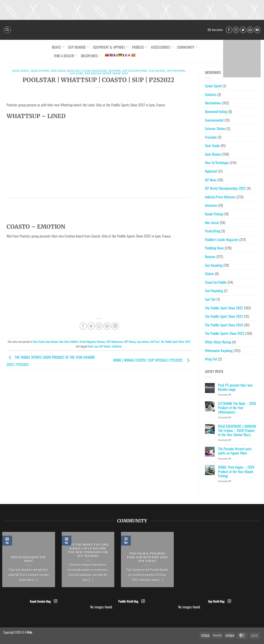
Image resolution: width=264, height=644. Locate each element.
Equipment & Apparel (111, 47)
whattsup (117, 346)
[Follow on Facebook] (229, 30)
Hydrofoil (211, 171)
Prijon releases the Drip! (29, 559)
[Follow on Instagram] (236, 30)
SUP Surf (76, 73)
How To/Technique (217, 163)
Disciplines (91, 56)
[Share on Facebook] (83, 326)
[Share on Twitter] (91, 326)
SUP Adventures (135, 71)
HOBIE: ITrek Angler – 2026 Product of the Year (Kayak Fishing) (236, 471)
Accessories (162, 47)
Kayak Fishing (214, 214)
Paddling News (214, 248)
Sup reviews (176, 71)
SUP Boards (78, 47)
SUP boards (105, 346)
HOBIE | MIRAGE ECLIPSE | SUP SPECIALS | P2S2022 (152, 360)
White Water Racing (218, 342)
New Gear (58, 71)
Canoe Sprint (213, 86)
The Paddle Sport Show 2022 (106, 73)
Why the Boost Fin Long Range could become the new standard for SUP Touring (88, 550)
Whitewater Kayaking (219, 351)
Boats (58, 47)
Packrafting (213, 231)
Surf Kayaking (214, 291)
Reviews (115, 71)
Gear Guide (21, 71)
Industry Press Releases (220, 197)
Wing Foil (211, 359)
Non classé (212, 222)
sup (96, 346)
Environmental (214, 120)
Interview (211, 205)
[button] (215, 30)
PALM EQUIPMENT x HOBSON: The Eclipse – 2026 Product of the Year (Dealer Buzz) (237, 431)
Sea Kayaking (214, 265)
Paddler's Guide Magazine (87, 71)
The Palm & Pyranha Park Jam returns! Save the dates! (147, 558)
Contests (211, 94)
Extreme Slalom (215, 128)
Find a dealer (65, 56)
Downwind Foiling (216, 111)
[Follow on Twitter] (243, 30)
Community (187, 47)
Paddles (140, 47)
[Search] (7, 30)
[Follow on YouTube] (257, 30)
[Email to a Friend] (99, 326)
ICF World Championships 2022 (225, 188)
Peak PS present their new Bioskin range (235, 387)
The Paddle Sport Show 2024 (224, 325)
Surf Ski (210, 299)
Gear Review (40, 71)
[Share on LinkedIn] (115, 326)
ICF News (211, 180)
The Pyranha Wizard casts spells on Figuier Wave (235, 451)
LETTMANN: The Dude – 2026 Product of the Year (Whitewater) (237, 408)
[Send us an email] (250, 30)
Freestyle (211, 137)
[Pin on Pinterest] (107, 326)
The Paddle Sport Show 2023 (224, 316)
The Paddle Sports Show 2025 (225, 333)
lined (91, 346)
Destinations (213, 103)
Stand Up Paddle (216, 282)
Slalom (209, 274)
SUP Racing (157, 71)
